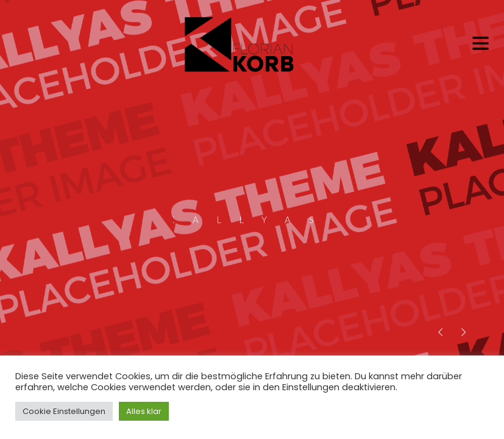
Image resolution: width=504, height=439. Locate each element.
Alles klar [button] (144, 411)
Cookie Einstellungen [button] (64, 411)
